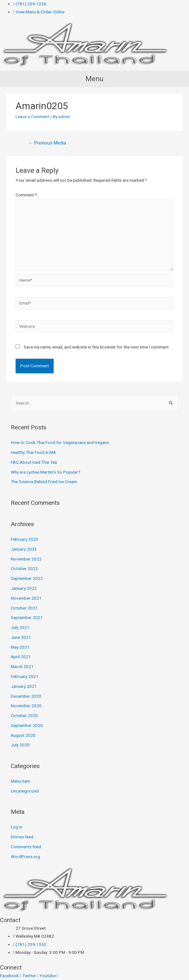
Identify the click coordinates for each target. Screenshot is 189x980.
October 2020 (24, 716)
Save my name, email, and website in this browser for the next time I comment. (97, 347)
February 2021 (25, 676)
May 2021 (20, 647)
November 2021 (26, 598)
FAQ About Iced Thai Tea (34, 462)
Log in (17, 827)
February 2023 (25, 539)
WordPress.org (25, 857)
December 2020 (26, 696)
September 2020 (27, 725)
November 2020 (26, 706)
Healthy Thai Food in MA (33, 452)
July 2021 (20, 627)
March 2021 (22, 666)
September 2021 (27, 617)
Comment (26, 195)
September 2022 (27, 578)
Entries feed (22, 837)
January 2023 (24, 549)
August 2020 (23, 735)
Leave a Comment (32, 116)
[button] (94, 79)
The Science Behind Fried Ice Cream (44, 482)
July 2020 (20, 745)
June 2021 (21, 637)
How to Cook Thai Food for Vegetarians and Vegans (60, 442)
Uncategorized (25, 791)
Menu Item (20, 781)
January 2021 (24, 686)
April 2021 (21, 657)
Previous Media (47, 143)
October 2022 (24, 568)
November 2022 (26, 559)
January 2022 (24, 588)
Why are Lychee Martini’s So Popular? (46, 472)
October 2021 (24, 608)
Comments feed (26, 847)
